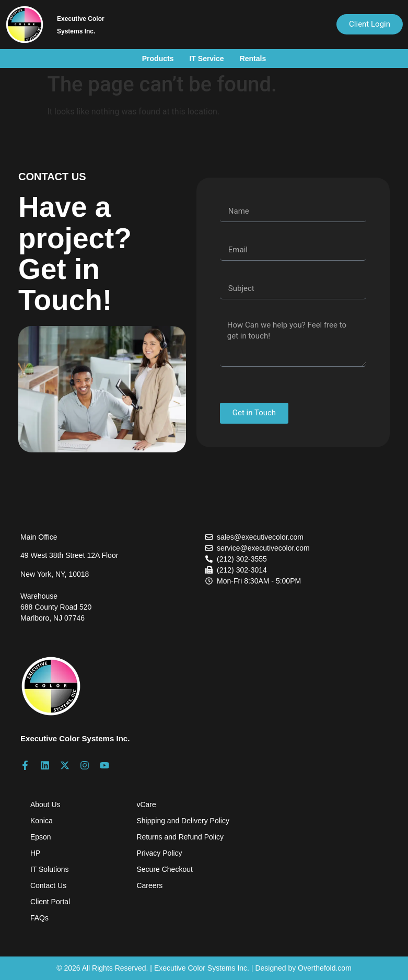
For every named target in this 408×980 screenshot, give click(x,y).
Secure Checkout (164, 869)
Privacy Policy (159, 853)
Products (158, 59)
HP (35, 853)
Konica (42, 821)
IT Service (206, 59)
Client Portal (50, 902)
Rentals (253, 59)
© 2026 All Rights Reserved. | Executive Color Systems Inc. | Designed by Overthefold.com (204, 968)
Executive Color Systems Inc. (75, 738)
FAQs (39, 918)
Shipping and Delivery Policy (183, 821)
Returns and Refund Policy (180, 837)
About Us (45, 804)
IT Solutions (50, 869)
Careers (149, 885)
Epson (41, 837)
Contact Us (48, 885)
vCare (146, 804)
